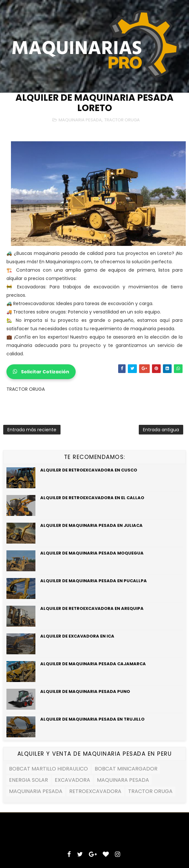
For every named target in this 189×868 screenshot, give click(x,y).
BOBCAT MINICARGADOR (126, 769)
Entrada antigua (161, 430)
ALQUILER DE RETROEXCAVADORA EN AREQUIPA (92, 608)
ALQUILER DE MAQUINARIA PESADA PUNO (85, 691)
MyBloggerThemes (132, 827)
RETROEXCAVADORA (95, 791)
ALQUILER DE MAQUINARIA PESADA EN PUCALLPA (94, 581)
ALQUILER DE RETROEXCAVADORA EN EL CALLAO (92, 498)
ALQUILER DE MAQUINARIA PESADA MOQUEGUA (92, 553)
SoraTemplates (58, 827)
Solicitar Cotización (41, 372)
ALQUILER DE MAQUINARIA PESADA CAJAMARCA (93, 664)
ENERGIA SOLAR (28, 780)
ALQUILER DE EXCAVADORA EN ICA (77, 636)
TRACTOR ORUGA (122, 120)
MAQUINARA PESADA (123, 780)
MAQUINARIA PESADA (80, 120)
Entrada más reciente (32, 430)
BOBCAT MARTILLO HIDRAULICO (48, 769)
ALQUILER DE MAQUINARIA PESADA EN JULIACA (91, 525)
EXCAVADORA (72, 780)
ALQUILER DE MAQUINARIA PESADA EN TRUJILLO (92, 719)
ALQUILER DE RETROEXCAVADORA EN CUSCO (89, 470)
